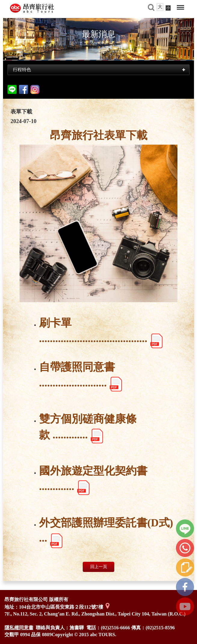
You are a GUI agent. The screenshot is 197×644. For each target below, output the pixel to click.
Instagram (35, 89)
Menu (180, 7)
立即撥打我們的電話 (185, 548)
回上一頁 (99, 567)
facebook (23, 89)
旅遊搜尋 (151, 8)
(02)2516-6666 (115, 628)
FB (185, 587)
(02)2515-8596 (160, 628)
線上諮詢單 (185, 567)
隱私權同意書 (19, 628)
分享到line (12, 89)
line (185, 528)
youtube (185, 606)
